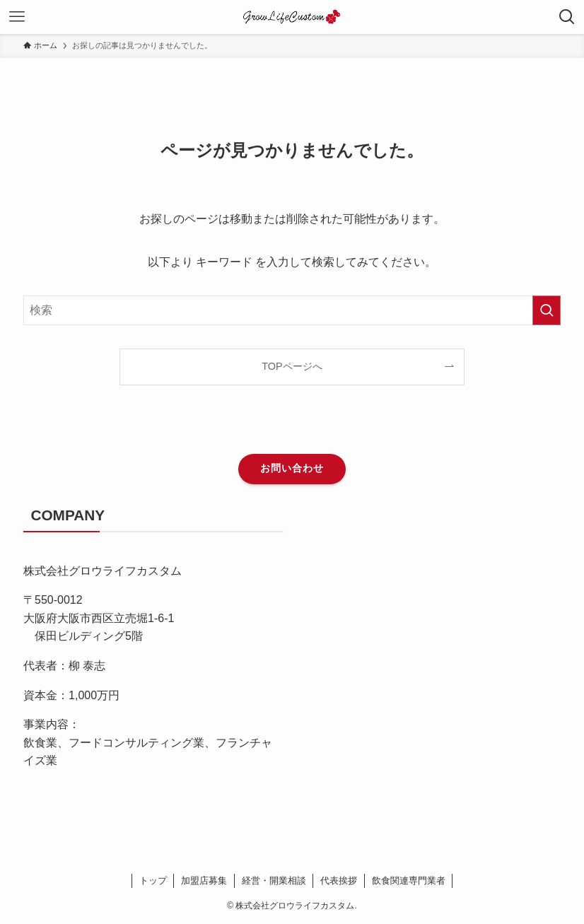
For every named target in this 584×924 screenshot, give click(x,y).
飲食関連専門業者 (409, 881)
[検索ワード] (292, 310)
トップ (153, 881)
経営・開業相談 (274, 881)
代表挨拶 (339, 881)
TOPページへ (292, 366)
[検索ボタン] (567, 17)
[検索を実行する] (547, 310)
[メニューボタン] (17, 17)
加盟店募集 (204, 881)
